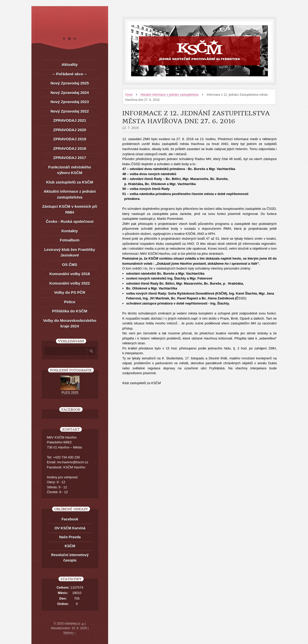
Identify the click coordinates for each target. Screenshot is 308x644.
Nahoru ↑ (70, 633)
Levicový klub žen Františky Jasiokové (70, 252)
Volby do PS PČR (70, 292)
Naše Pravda (70, 537)
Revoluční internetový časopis (70, 558)
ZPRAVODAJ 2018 (70, 148)
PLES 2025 (70, 392)
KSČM (70, 546)
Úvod (129, 95)
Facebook (70, 519)
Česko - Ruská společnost (70, 221)
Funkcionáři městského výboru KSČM (70, 170)
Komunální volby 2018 (70, 274)
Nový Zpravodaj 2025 (70, 83)
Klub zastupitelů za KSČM (70, 182)
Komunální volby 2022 (70, 283)
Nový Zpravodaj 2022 (70, 111)
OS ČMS (70, 265)
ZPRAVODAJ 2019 (70, 139)
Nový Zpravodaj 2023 (70, 102)
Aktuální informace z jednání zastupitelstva (169, 95)
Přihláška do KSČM (70, 311)
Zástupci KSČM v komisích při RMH (70, 209)
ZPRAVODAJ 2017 (70, 158)
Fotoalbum (70, 240)
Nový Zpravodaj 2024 (70, 93)
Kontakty (70, 231)
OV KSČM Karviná (70, 528)
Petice (70, 302)
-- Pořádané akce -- (70, 74)
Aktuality (70, 64)
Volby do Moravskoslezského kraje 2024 (70, 323)
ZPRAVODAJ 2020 (70, 130)
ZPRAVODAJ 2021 (70, 120)
